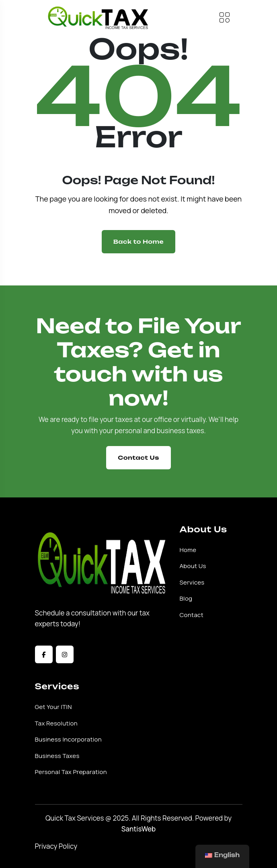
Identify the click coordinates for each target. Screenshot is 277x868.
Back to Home (138, 241)
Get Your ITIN (53, 707)
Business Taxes (57, 756)
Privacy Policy (56, 846)
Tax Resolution (56, 723)
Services (192, 583)
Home (188, 550)
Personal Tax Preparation (71, 772)
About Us (193, 566)
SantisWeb (139, 829)
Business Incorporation (69, 740)
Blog (186, 599)
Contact (192, 615)
